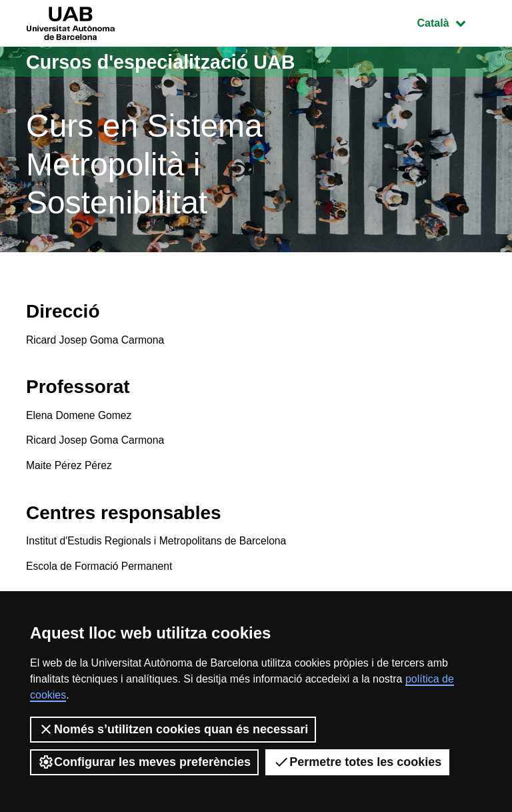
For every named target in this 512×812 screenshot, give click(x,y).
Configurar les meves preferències (144, 762)
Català (451, 22)
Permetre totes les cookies (357, 762)
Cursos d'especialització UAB (167, 62)
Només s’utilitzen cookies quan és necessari (173, 729)
